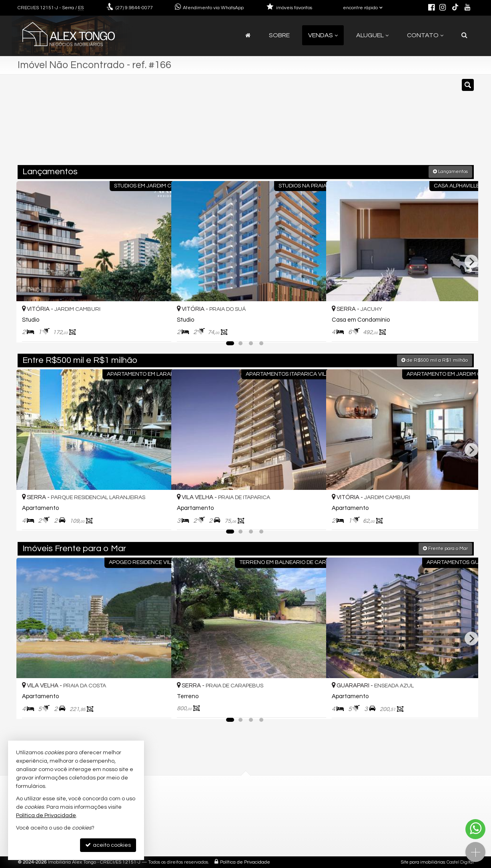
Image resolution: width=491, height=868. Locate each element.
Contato (425, 35)
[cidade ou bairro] (318, 123)
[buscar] (380, 123)
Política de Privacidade (245, 862)
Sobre (279, 35)
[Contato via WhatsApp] (475, 829)
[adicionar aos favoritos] (156, 328)
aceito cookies (108, 845)
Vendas (323, 35)
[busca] (464, 35)
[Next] (471, 261)
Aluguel (372, 35)
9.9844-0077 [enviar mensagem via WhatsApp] (134, 8)
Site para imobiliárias (423, 862)
